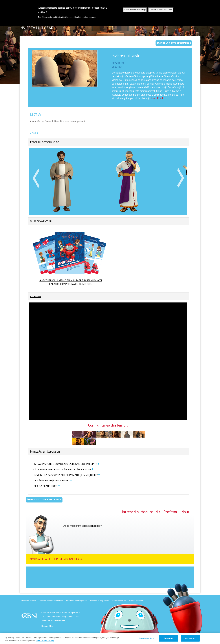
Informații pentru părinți (76, 601)
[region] (110, 639)
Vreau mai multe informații (135, 10)
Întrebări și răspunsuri (99, 601)
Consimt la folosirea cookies (161, 10)
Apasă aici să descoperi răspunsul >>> (56, 559)
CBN (30, 617)
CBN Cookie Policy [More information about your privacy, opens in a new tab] (45, 641)
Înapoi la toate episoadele (174, 43)
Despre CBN (47, 626)
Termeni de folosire (28, 601)
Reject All (168, 638)
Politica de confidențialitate (51, 601)
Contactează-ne (119, 601)
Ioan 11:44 (157, 98)
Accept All (190, 638)
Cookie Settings (136, 601)
